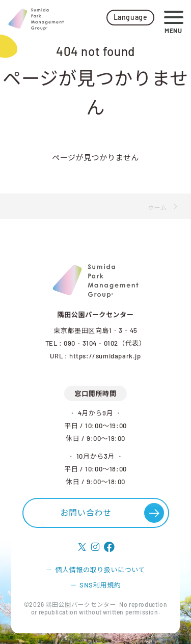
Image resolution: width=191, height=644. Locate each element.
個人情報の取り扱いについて (100, 570)
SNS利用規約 (100, 585)
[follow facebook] (109, 548)
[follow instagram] (95, 548)
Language (131, 17)
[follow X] (82, 548)
